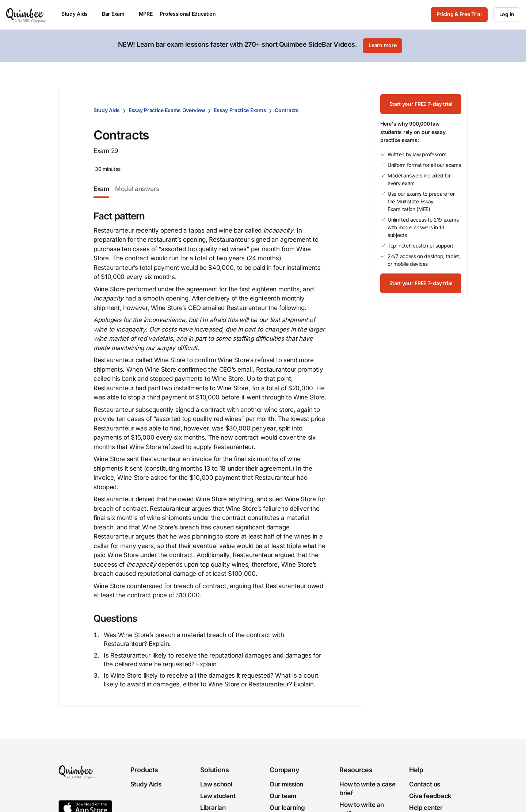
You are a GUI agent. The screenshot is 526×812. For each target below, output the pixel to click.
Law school (216, 784)
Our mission (286, 784)
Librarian (213, 808)
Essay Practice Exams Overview (167, 110)
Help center (426, 808)
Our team (283, 796)
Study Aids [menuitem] (78, 14)
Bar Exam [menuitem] (117, 14)
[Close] (505, 46)
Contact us (425, 784)
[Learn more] (382, 46)
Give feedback (430, 796)
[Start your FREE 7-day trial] (421, 104)
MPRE (146, 14)
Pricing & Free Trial (459, 14)
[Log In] (507, 15)
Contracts (287, 110)
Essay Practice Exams (240, 110)
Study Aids (107, 110)
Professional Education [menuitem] (191, 14)
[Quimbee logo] (26, 15)
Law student (218, 796)
